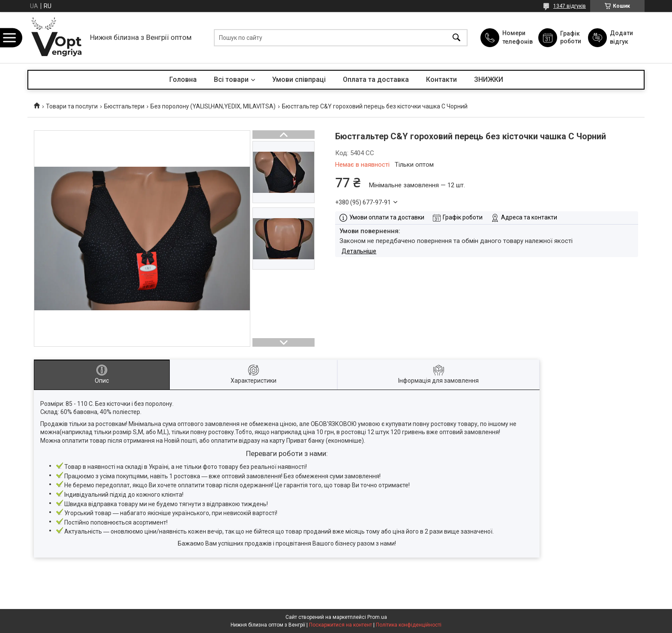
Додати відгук (621, 37)
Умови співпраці (299, 79)
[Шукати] (456, 37)
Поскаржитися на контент (340, 625)
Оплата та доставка (376, 79)
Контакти (441, 79)
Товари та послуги (72, 106)
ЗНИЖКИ (489, 79)
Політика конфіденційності (409, 625)
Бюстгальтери (124, 106)
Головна (183, 79)
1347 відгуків (570, 6)
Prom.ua (377, 617)
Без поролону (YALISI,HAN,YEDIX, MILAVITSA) (213, 106)
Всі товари (231, 79)
